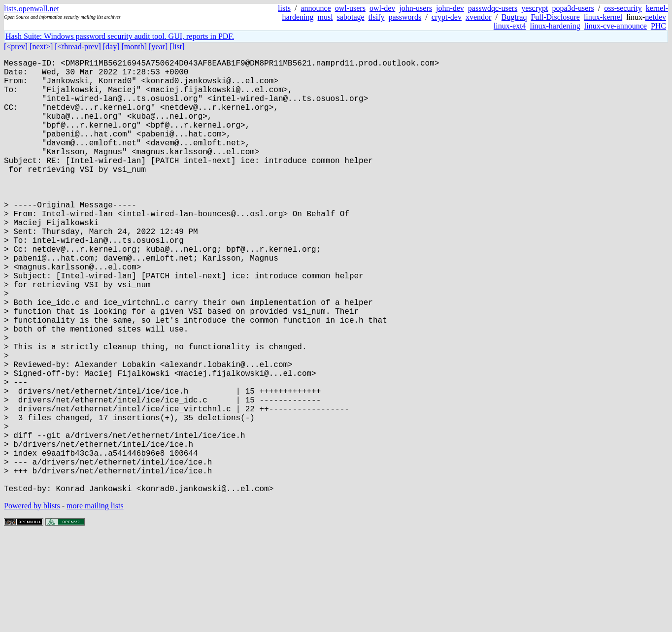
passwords (405, 17)
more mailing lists (95, 602)
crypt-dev (447, 17)
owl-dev (382, 8)
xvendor (478, 17)
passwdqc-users (493, 8)
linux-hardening (555, 26)
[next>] (41, 47)
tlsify (377, 17)
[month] (134, 47)
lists (284, 8)
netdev (655, 17)
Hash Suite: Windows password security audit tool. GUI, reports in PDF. (120, 36)
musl (325, 17)
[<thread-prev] (78, 47)
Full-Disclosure (555, 17)
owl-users (350, 8)
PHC (658, 26)
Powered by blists (32, 602)
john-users (416, 8)
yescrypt (535, 8)
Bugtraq (514, 17)
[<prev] (16, 47)
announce (316, 8)
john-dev (450, 8)
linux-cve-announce (616, 26)
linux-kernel (603, 17)
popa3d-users (573, 8)
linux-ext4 (510, 26)
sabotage (351, 17)
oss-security (623, 8)
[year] (158, 47)
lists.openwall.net (32, 9)
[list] (177, 47)
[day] (111, 47)
